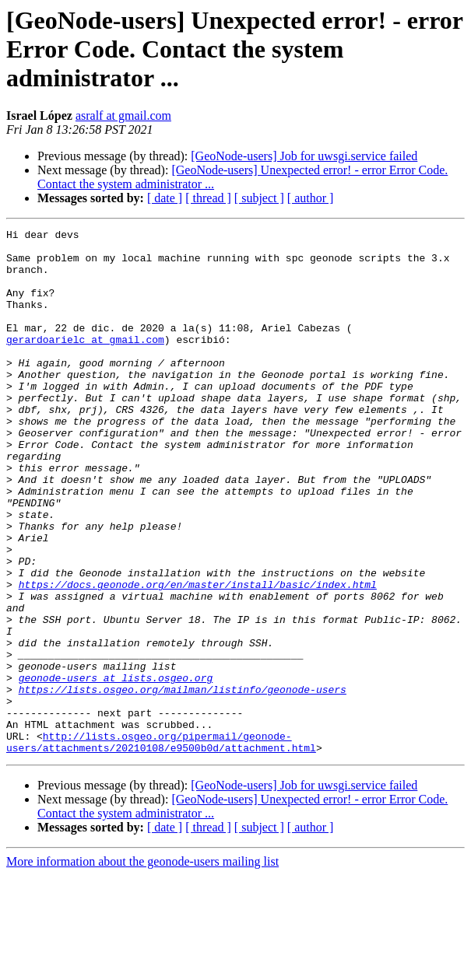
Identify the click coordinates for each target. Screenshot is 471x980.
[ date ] (165, 198)
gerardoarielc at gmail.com (85, 362)
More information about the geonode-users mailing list (142, 966)
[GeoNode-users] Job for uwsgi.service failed (304, 156)
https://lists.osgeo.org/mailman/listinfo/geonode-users (183, 782)
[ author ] (311, 198)
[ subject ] (259, 198)
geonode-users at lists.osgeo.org (116, 768)
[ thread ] (208, 198)
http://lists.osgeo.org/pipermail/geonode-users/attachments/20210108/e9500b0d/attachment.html (161, 845)
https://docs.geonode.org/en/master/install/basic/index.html (198, 656)
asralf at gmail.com (123, 115)
